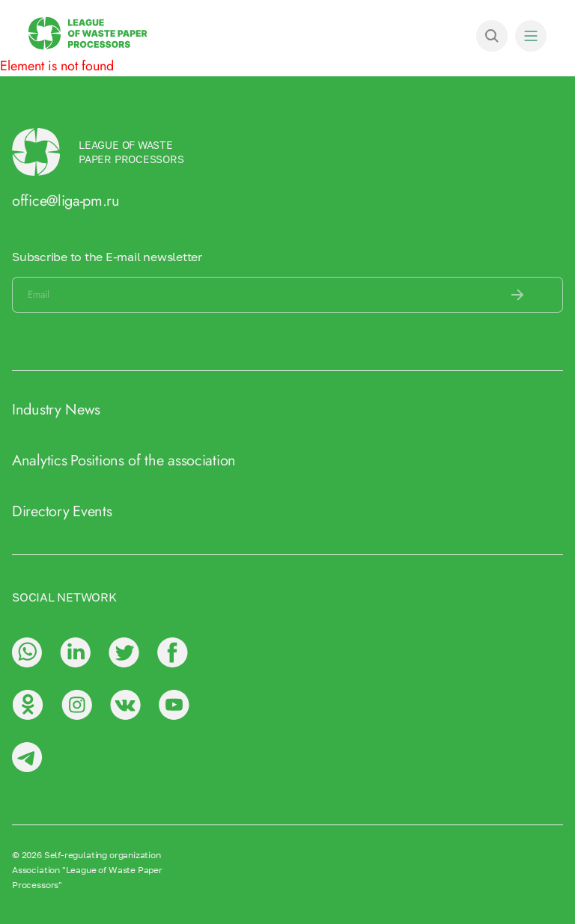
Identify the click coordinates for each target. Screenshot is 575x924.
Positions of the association (153, 461)
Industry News (56, 410)
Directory (40, 511)
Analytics (39, 461)
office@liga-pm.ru (66, 201)
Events (92, 511)
